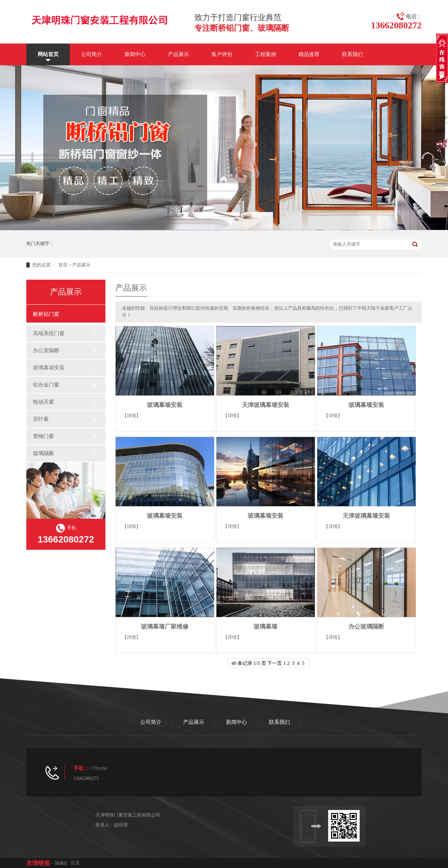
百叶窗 (41, 419)
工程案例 (266, 54)
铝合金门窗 (46, 385)
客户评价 (222, 54)
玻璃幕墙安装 (49, 368)
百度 (75, 863)
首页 (63, 265)
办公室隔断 (46, 350)
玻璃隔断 (43, 453)
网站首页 (48, 54)
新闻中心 (135, 54)
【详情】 (131, 416)
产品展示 (179, 54)
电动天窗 (43, 402)
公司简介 (92, 54)
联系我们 (352, 54)
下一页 (275, 663)
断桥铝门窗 (46, 314)
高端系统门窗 (49, 333)
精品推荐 (309, 54)
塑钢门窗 (43, 436)
